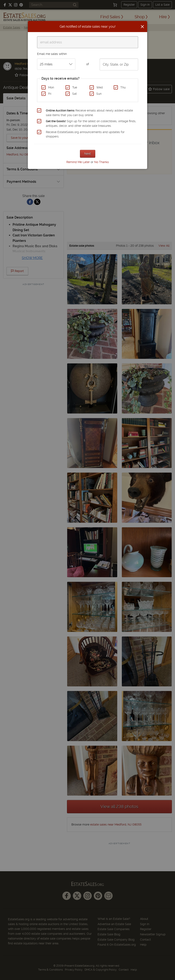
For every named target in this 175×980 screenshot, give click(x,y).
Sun (99, 94)
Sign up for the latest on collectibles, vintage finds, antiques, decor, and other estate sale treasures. (91, 123)
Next (88, 154)
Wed (100, 87)
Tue (75, 87)
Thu (123, 87)
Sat (75, 94)
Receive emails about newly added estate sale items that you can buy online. (89, 113)
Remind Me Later (78, 162)
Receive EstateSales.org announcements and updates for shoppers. (85, 134)
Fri (50, 94)
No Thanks (102, 162)
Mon (51, 87)
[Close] (142, 27)
